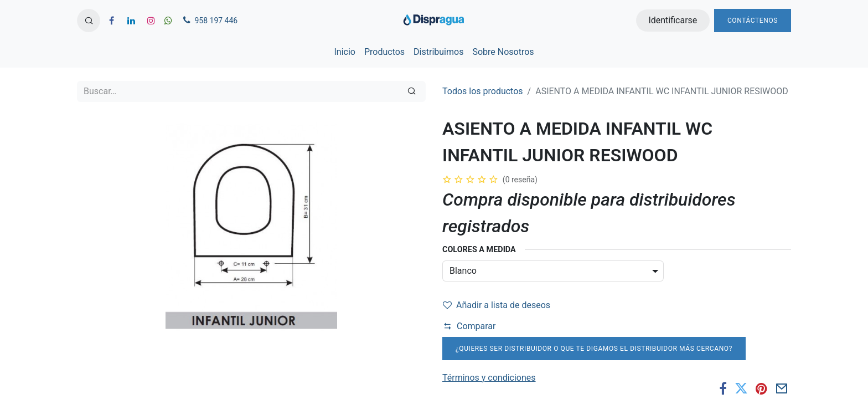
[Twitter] (741, 388)
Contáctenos (753, 21)
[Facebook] (723, 388)
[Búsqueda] (412, 91)
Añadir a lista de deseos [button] (497, 305)
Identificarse (673, 20)
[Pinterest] (761, 388)
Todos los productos (483, 91)
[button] (89, 21)
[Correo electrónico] (782, 388)
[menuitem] (344, 52)
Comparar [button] (469, 326)
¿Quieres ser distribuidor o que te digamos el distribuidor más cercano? (594, 349)
